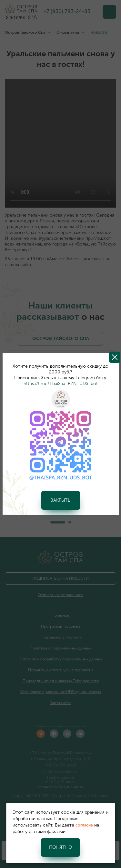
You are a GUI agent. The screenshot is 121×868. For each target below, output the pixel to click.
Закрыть (60, 500)
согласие (84, 825)
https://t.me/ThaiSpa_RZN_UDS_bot (61, 384)
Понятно (61, 847)
